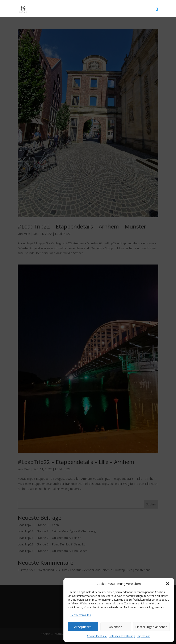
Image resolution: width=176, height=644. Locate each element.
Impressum (144, 636)
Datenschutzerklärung (122, 636)
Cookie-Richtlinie (97, 636)
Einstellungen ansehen (151, 627)
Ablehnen (116, 627)
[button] (168, 584)
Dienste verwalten (80, 615)
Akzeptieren (83, 627)
